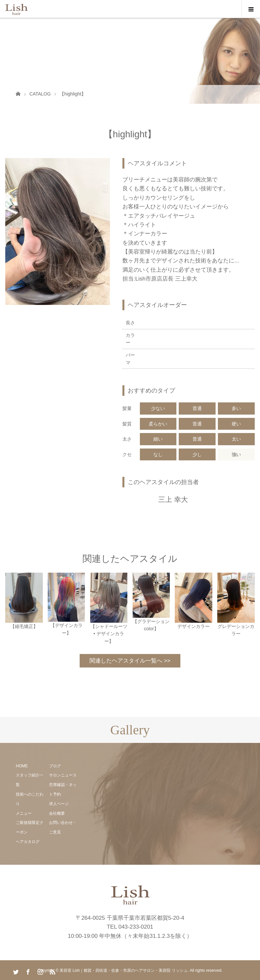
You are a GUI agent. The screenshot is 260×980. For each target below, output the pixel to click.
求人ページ (59, 804)
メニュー (24, 813)
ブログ (55, 766)
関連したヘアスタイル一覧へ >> (130, 661)
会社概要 (57, 813)
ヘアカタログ (28, 842)
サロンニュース (63, 775)
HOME (22, 766)
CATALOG (40, 94)
